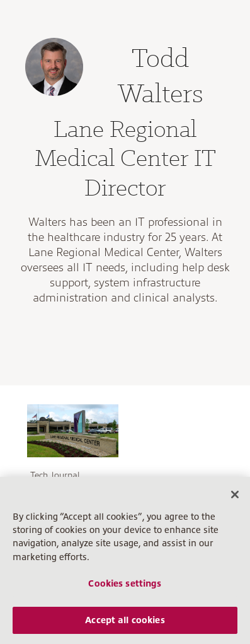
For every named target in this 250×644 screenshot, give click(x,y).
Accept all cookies (125, 620)
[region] (125, 560)
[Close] (235, 495)
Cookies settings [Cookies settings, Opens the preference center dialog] (125, 583)
